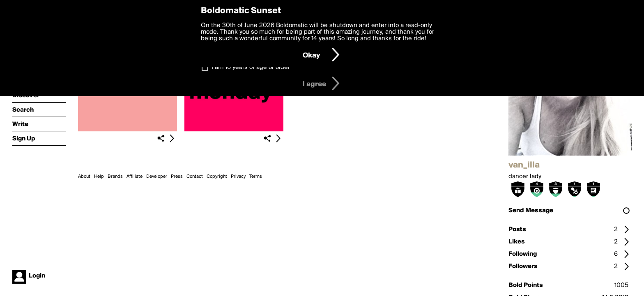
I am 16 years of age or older (251, 67)
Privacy (238, 177)
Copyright (217, 177)
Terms (256, 177)
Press (177, 177)
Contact (195, 177)
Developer (157, 177)
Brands (115, 177)
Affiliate (135, 177)
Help (99, 177)
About (84, 177)
